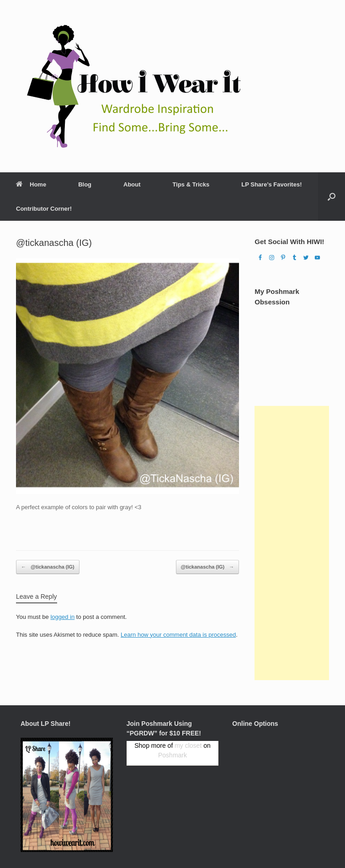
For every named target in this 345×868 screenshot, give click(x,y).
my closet (188, 746)
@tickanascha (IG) (48, 567)
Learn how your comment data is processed (178, 635)
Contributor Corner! (44, 209)
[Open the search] (332, 197)
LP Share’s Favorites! (271, 184)
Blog (85, 184)
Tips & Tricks (191, 184)
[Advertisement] (292, 543)
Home (31, 184)
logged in (62, 617)
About (132, 184)
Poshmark (172, 755)
